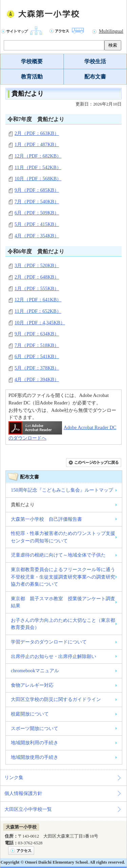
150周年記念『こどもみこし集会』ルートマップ (62, 490)
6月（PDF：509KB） (37, 213)
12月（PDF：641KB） (38, 300)
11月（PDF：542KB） (38, 167)
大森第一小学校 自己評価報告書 (46, 519)
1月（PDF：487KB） (37, 144)
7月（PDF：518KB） (37, 345)
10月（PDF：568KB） (38, 179)
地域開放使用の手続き (35, 757)
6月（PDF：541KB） (37, 356)
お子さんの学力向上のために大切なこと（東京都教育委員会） (63, 624)
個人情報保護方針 (23, 793)
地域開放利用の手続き (35, 743)
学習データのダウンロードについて (49, 642)
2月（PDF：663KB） (37, 133)
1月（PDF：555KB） (37, 288)
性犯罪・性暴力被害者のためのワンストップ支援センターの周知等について (63, 537)
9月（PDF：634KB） (37, 334)
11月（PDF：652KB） (38, 311)
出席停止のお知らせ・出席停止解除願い (54, 656)
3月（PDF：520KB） (37, 265)
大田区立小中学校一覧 (28, 809)
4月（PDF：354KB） (37, 236)
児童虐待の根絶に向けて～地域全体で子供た (58, 555)
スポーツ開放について (35, 728)
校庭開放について (30, 714)
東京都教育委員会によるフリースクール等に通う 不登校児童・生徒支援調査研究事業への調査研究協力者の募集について (63, 577)
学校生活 (95, 61)
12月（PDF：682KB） (38, 156)
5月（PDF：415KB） (37, 224)
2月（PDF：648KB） (37, 277)
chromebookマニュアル (35, 671)
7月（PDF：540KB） (37, 202)
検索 (113, 45)
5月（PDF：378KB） (37, 368)
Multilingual (111, 31)
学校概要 (32, 61)
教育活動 (32, 77)
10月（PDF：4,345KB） (40, 323)
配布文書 (95, 77)
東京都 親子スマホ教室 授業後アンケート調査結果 (63, 602)
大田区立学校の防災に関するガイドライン (56, 699)
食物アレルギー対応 (32, 685)
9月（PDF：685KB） (37, 190)
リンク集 (14, 777)
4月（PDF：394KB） (37, 379)
